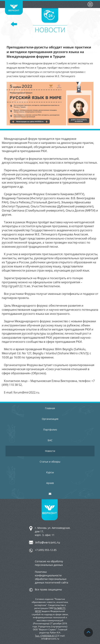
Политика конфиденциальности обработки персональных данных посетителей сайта (52, 577)
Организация (50, 419)
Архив (50, 483)
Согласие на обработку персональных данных (49, 563)
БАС (50, 440)
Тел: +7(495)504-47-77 (46, 636)
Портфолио (50, 430)
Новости (50, 451)
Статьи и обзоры (50, 462)
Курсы (50, 472)
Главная (50, 408)
